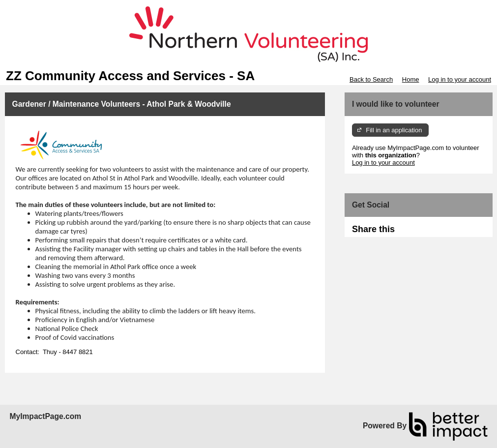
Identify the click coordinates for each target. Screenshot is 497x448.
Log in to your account (460, 79)
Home (411, 79)
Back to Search (371, 79)
